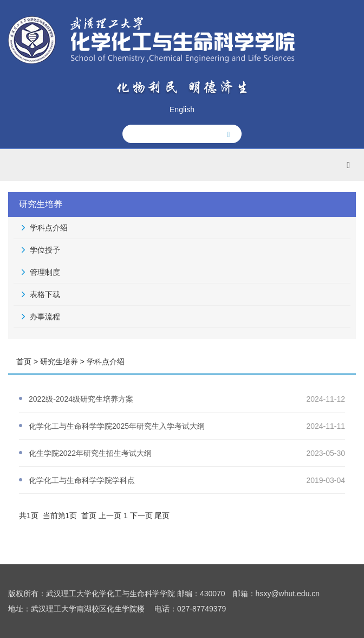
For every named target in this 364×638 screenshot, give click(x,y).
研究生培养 (59, 362)
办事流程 (45, 317)
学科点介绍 (49, 228)
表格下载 (45, 294)
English (182, 109)
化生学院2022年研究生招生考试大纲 (90, 453)
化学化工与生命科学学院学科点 (82, 480)
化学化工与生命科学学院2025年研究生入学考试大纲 (117, 426)
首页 (24, 362)
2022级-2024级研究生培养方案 (81, 399)
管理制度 (45, 272)
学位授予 (45, 250)
